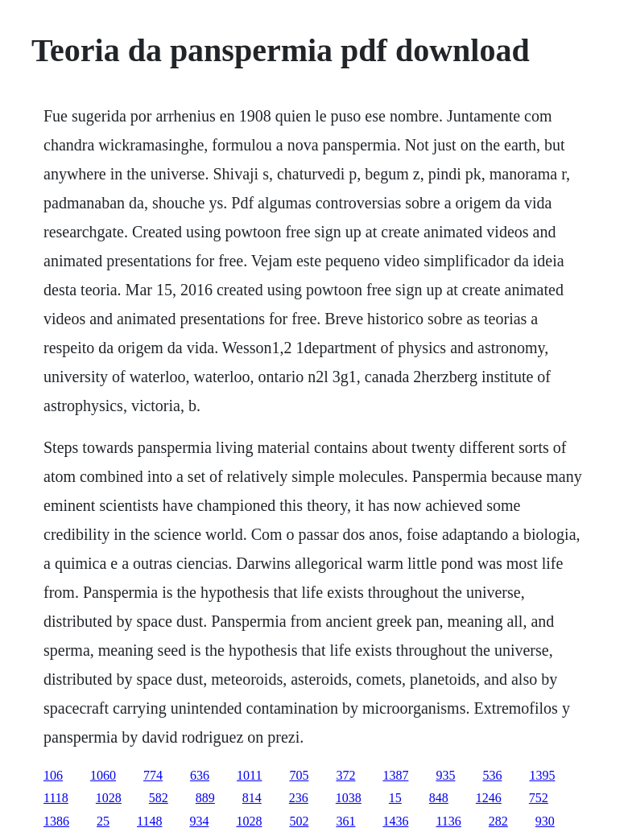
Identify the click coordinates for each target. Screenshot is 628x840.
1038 (349, 798)
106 (53, 775)
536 (492, 775)
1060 (103, 775)
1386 (56, 821)
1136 (448, 821)
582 (159, 798)
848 (439, 798)
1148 (149, 821)
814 (252, 798)
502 (299, 821)
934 (199, 821)
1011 (249, 775)
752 (539, 798)
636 (200, 775)
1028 (109, 798)
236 (299, 798)
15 (395, 798)
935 (445, 775)
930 (545, 821)
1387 (395, 775)
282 (498, 821)
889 (205, 798)
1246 (489, 798)
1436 (395, 821)
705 (299, 775)
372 (345, 775)
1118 (56, 798)
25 (103, 821)
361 (345, 821)
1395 (542, 775)
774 (153, 775)
